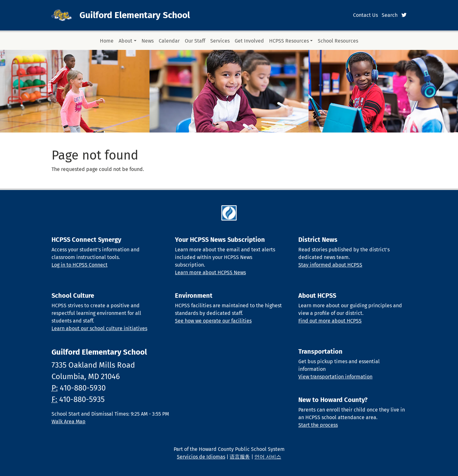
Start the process (318, 425)
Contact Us (365, 15)
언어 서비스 (268, 457)
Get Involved (249, 41)
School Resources (338, 41)
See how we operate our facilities (213, 321)
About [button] (125, 41)
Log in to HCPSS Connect (80, 265)
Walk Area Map (69, 422)
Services (220, 41)
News (148, 41)
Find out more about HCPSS (330, 321)
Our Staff (195, 41)
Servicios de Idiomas (201, 457)
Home (107, 41)
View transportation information (335, 377)
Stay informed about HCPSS (330, 265)
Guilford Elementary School (135, 15)
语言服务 (240, 457)
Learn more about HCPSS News (210, 272)
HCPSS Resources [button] (289, 41)
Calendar (169, 41)
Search (390, 15)
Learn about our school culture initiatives (99, 328)
